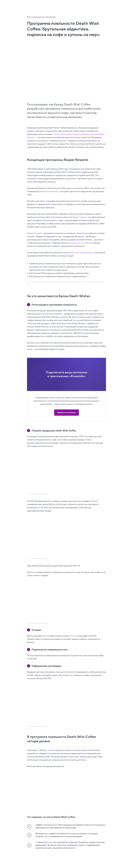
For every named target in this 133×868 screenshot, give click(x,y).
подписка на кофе (80, 243)
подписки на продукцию (81, 253)
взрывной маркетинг (49, 191)
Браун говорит (80, 217)
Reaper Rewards (35, 233)
